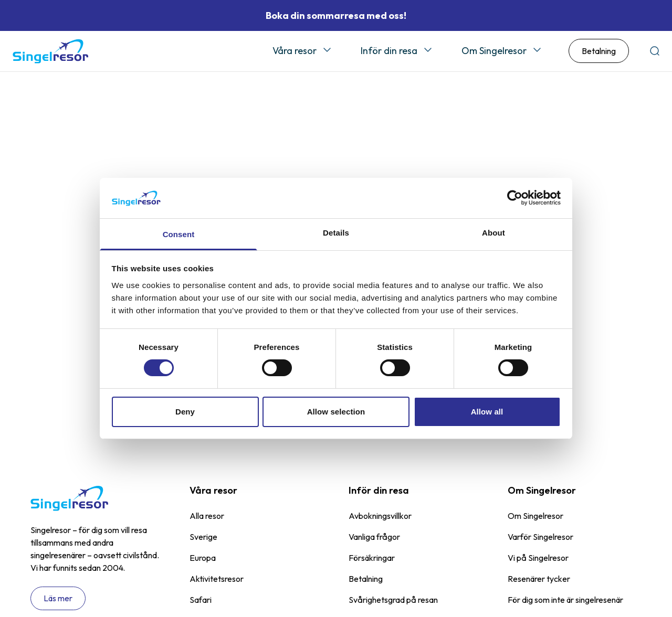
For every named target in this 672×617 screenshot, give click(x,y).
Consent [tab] (179, 234)
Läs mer (58, 600)
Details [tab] (336, 233)
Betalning (599, 52)
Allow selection (336, 412)
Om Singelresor (494, 51)
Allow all (487, 412)
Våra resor (295, 51)
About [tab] (493, 233)
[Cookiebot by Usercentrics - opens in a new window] (515, 198)
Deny (185, 412)
